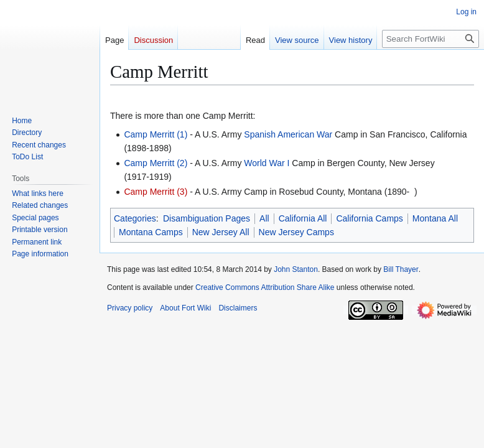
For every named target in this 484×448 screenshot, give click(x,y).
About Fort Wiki (185, 308)
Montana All (435, 218)
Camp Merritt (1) (156, 134)
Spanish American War (288, 134)
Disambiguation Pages (207, 218)
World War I (267, 163)
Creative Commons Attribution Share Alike (265, 287)
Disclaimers (238, 308)
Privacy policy (130, 308)
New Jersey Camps (296, 232)
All (264, 218)
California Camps (369, 218)
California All (303, 218)
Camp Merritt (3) (156, 192)
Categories (135, 218)
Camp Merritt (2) (156, 163)
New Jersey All (221, 232)
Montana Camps (151, 232)
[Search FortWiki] (430, 39)
